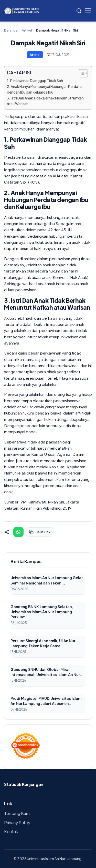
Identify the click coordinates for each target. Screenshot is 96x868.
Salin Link (40, 532)
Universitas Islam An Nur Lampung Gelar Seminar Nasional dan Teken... (47, 580)
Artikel (27, 30)
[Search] (79, 11)
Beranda (11, 30)
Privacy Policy (17, 822)
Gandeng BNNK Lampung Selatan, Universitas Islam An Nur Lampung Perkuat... (42, 612)
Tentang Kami (17, 813)
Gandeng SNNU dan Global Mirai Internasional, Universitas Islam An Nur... (47, 672)
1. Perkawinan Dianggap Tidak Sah (35, 81)
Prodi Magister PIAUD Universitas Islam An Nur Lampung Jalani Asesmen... (46, 701)
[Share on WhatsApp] (18, 532)
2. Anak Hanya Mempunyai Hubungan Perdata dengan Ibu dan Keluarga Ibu (44, 89)
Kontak (11, 831)
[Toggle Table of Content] (81, 73)
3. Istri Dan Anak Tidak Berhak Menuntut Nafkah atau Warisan (45, 101)
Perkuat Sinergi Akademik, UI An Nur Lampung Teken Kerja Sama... (43, 643)
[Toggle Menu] (88, 11)
